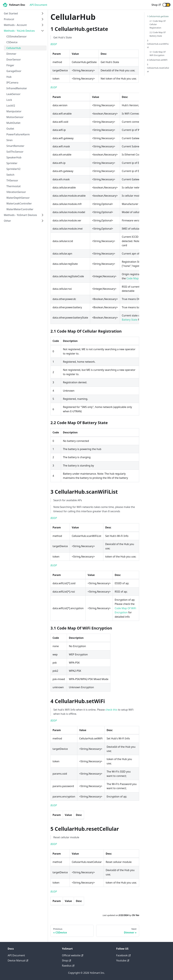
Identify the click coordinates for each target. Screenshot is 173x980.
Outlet (10, 129)
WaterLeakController (19, 203)
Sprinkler (12, 163)
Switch (10, 175)
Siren (10, 140)
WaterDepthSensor (18, 198)
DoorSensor (14, 60)
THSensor (12, 180)
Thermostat (13, 186)
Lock (9, 100)
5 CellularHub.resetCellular (158, 68)
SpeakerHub (14, 157)
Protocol (9, 19)
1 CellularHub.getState (158, 16)
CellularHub (14, 48)
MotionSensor (15, 117)
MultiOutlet (13, 123)
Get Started (11, 13)
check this (111, 710)
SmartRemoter (15, 146)
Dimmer (11, 54)
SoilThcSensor (15, 152)
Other (7, 221)
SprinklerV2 (13, 169)
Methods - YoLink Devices (19, 31)
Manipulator (14, 111)
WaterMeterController (20, 209)
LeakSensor (13, 94)
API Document (38, 5)
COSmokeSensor (17, 36)
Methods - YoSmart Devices (20, 215)
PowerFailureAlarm (18, 134)
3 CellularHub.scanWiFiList (158, 44)
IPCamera (12, 83)
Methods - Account (15, 25)
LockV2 (11, 106)
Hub (9, 77)
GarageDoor (14, 71)
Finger (10, 65)
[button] (166, 5)
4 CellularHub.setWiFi (157, 60)
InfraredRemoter (17, 88)
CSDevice (12, 42)
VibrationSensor (16, 192)
